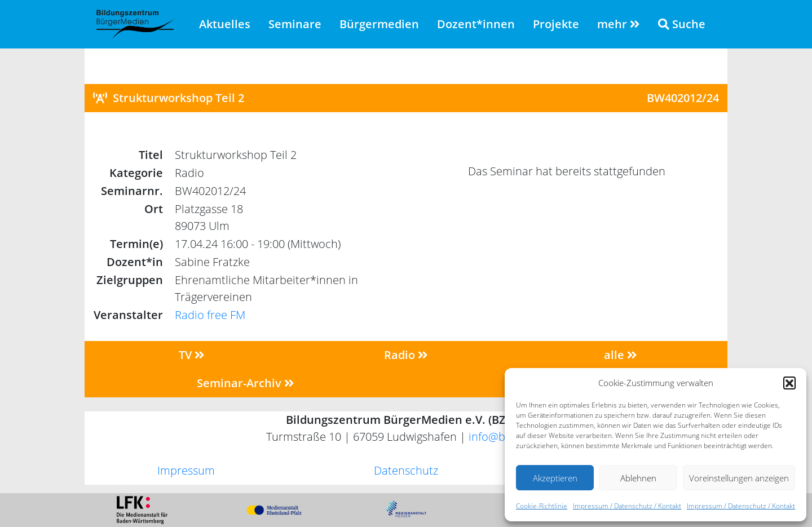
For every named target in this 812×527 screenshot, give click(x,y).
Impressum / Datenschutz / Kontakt (627, 506)
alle (621, 355)
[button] (789, 383)
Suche (682, 24)
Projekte (556, 24)
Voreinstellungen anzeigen (739, 478)
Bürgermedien (379, 24)
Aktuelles (225, 24)
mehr (619, 24)
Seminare (295, 24)
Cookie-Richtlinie (542, 506)
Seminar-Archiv (246, 383)
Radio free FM (210, 315)
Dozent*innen (476, 24)
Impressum (186, 470)
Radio (406, 355)
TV (192, 355)
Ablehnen (638, 478)
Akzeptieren (555, 478)
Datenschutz (406, 470)
